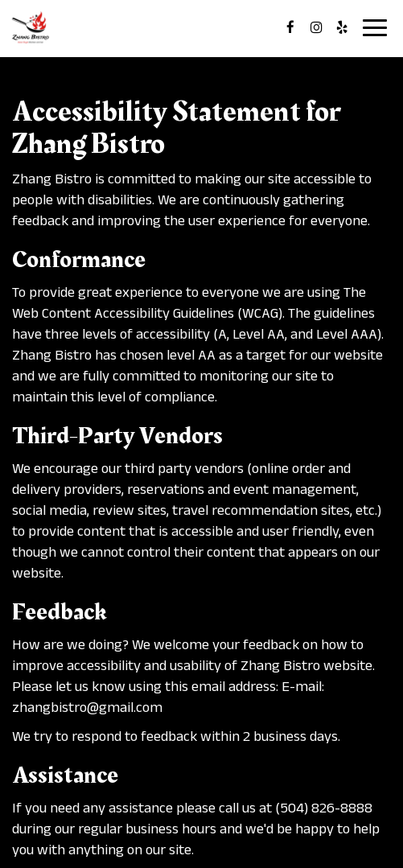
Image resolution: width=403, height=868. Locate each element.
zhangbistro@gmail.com (87, 707)
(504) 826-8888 (324, 808)
